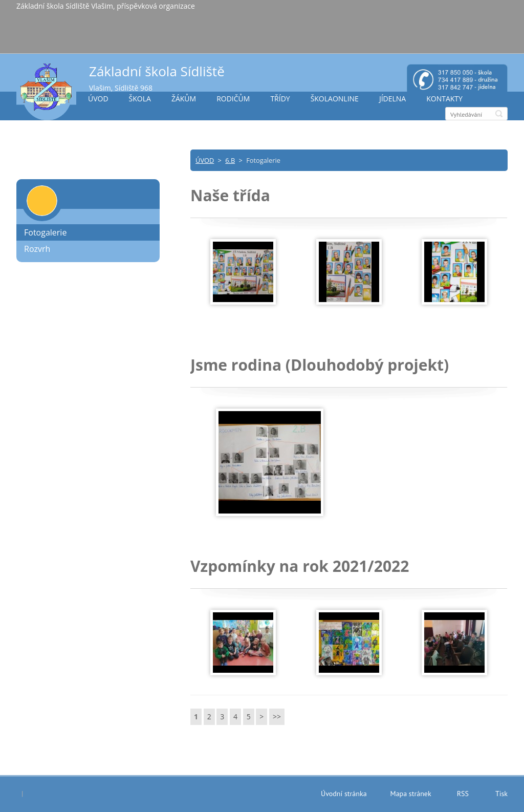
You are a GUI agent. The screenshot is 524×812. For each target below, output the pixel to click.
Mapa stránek (411, 794)
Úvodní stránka (344, 794)
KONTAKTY (444, 99)
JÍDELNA (392, 99)
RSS (463, 794)
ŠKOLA (140, 99)
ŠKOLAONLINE (335, 99)
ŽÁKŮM (184, 99)
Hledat (499, 114)
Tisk (501, 794)
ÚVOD (98, 99)
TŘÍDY (280, 99)
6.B (230, 160)
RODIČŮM (233, 99)
